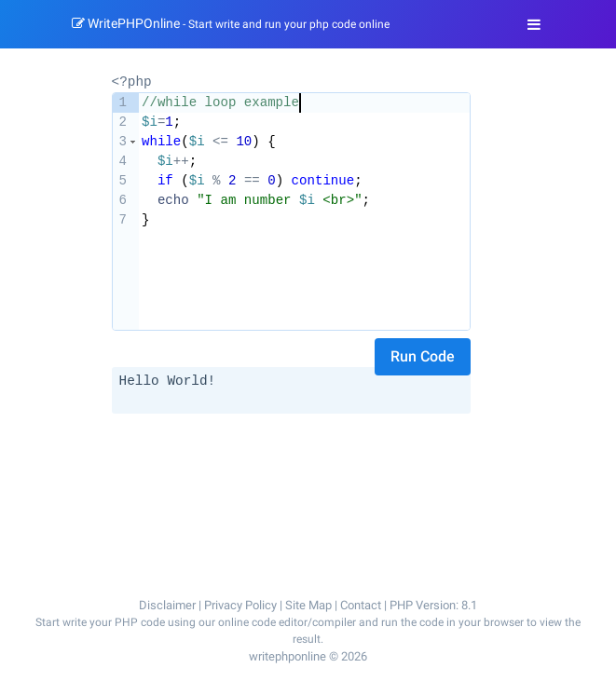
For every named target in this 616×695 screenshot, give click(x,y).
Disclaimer (167, 604)
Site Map (308, 604)
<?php (132, 81)
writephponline (287, 656)
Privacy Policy (240, 604)
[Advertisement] (291, 462)
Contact (361, 604)
